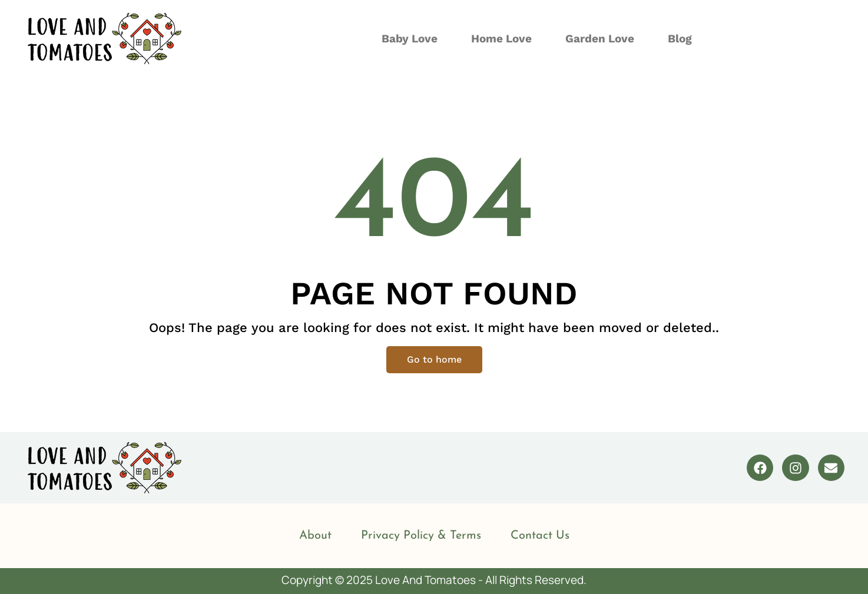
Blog (680, 39)
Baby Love (410, 39)
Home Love (501, 39)
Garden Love (600, 39)
